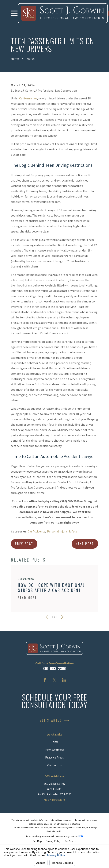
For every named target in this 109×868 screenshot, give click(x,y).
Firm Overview (55, 750)
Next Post (85, 544)
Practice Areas (54, 757)
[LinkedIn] (64, 680)
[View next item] (62, 617)
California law (28, 98)
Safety (73, 531)
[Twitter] (54, 680)
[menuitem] (37, 841)
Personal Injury (57, 531)
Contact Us (54, 765)
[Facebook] (45, 680)
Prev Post (24, 544)
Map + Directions (55, 800)
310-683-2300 (54, 668)
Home (54, 742)
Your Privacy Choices (70, 837)
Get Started (54, 720)
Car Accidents (36, 531)
